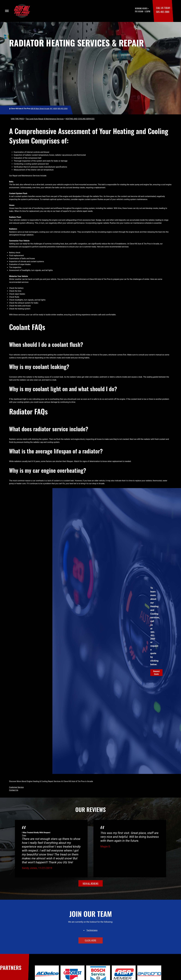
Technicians (92, 930)
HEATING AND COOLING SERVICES (80, 119)
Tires (24, 835)
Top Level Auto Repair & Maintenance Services (45, 119)
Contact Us (14, 790)
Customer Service (16, 787)
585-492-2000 (163, 12)
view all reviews (90, 883)
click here (90, 940)
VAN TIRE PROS (17, 119)
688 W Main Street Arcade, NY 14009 (44, 109)
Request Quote (156, 673)
